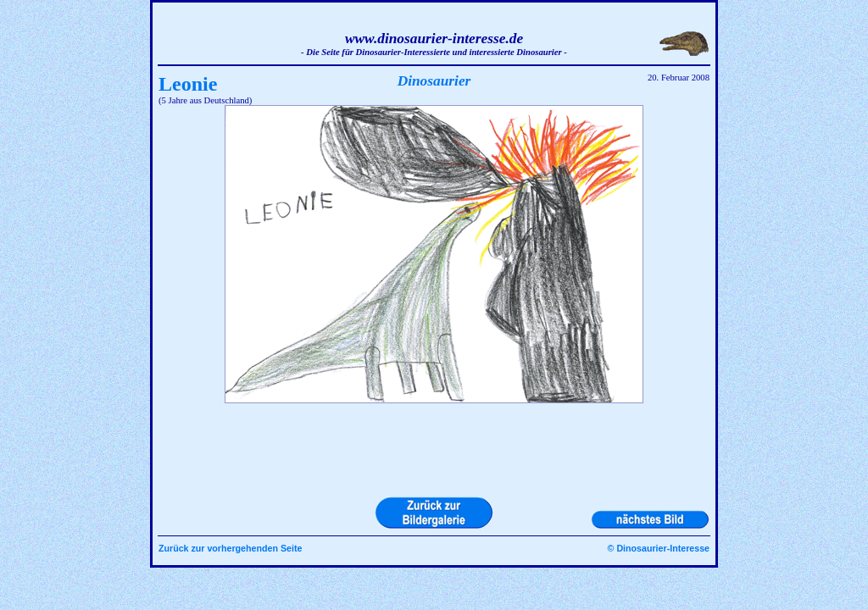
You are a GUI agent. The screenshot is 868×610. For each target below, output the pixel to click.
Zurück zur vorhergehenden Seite (230, 548)
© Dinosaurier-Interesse (659, 548)
